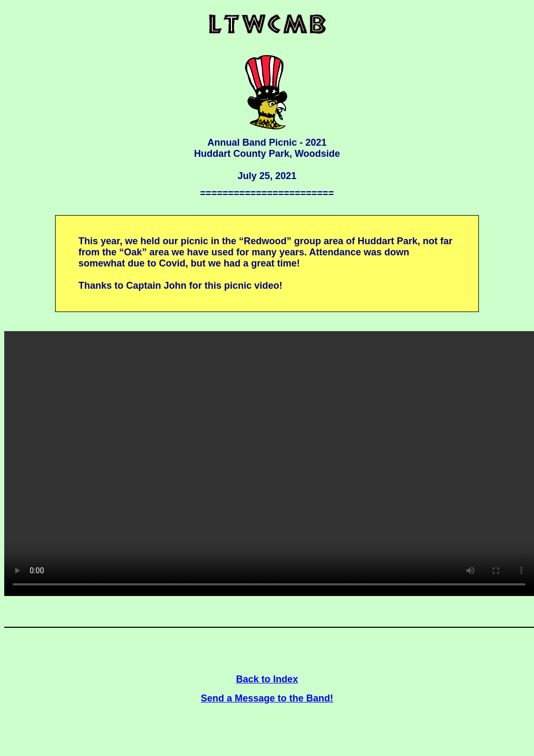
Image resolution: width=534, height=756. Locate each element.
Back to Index (267, 679)
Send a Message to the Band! (267, 698)
